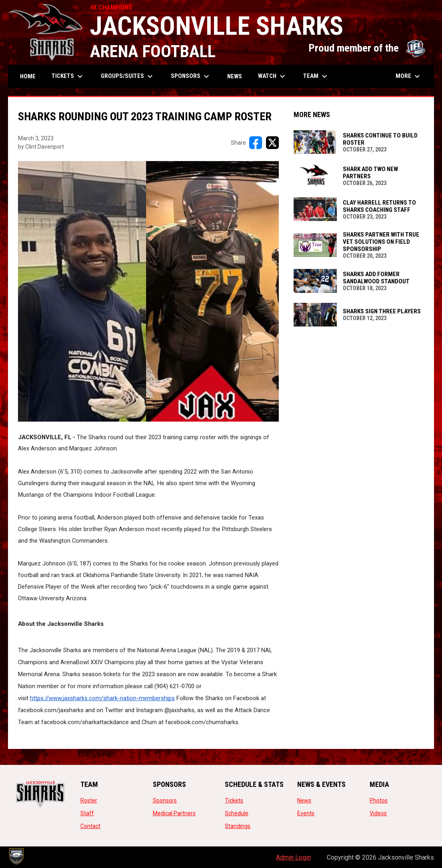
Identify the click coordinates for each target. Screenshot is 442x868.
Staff (87, 813)
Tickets (234, 800)
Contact (90, 826)
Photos (379, 800)
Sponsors (165, 800)
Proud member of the (367, 48)
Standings (238, 826)
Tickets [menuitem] (68, 76)
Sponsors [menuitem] (191, 76)
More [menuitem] (409, 76)
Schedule (237, 813)
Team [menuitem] (316, 76)
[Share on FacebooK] (256, 143)
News (304, 800)
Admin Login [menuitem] (293, 857)
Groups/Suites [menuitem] (128, 76)
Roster (89, 800)
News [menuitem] (235, 76)
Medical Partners (174, 813)
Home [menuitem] (28, 76)
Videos (378, 813)
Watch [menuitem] (273, 76)
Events (306, 813)
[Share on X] (272, 143)
